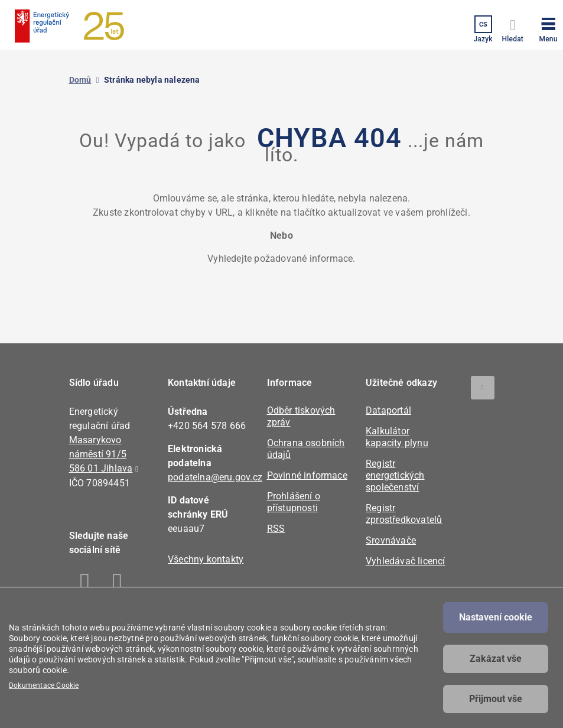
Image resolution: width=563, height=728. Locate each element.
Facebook (85, 584)
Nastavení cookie (496, 617)
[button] (548, 28)
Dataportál (388, 410)
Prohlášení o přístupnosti (294, 502)
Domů (80, 80)
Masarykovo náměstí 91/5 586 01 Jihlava (101, 454)
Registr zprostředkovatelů (404, 514)
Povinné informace (307, 475)
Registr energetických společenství (395, 475)
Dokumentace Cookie (44, 685)
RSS (276, 529)
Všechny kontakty (206, 559)
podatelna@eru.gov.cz (215, 477)
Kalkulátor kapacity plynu (397, 437)
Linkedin (118, 584)
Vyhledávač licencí (406, 561)
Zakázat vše (496, 659)
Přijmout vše (496, 699)
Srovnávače (391, 540)
